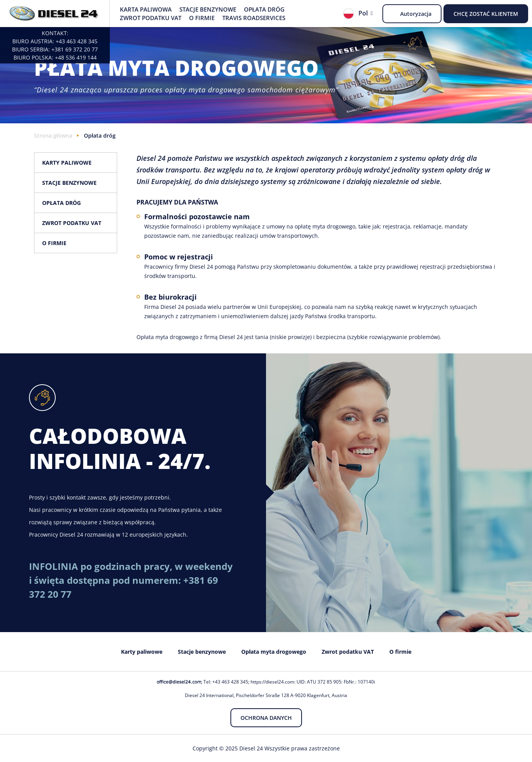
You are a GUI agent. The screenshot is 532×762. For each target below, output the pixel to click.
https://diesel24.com (272, 682)
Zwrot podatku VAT (151, 18)
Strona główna (53, 136)
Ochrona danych (266, 718)
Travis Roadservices (254, 18)
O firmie (202, 18)
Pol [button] (356, 14)
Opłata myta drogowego (274, 652)
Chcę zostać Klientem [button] (486, 14)
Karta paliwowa (146, 9)
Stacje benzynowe (208, 9)
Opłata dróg (264, 9)
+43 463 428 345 (77, 41)
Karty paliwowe (67, 163)
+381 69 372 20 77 (75, 49)
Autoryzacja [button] (416, 14)
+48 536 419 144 (76, 57)
